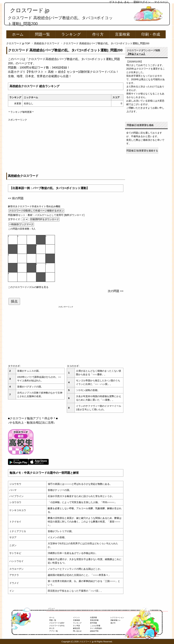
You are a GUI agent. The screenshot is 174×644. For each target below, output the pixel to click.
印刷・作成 (151, 34)
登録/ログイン (142, 2)
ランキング (71, 34)
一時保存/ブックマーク (21, 224)
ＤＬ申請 (76, 626)
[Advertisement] (66, 145)
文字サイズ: (15, 219)
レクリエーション (117, 617)
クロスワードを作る (57, 626)
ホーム (18, 34)
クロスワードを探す (57, 623)
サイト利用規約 (96, 628)
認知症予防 (94, 631)
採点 (14, 301)
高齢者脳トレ (116, 620)
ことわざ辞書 (95, 626)
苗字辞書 (93, 623)
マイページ (161, 2)
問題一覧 (42, 34)
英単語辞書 (94, 620)
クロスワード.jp (30, 10)
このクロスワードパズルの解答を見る (28, 287)
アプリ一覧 (54, 631)
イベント (76, 617)
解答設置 (76, 628)
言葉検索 (123, 34)
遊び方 (113, 623)
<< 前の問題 (16, 198)
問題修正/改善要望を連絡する (142, 151)
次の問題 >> (116, 291)
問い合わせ (77, 631)
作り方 (98, 34)
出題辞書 (93, 617)
